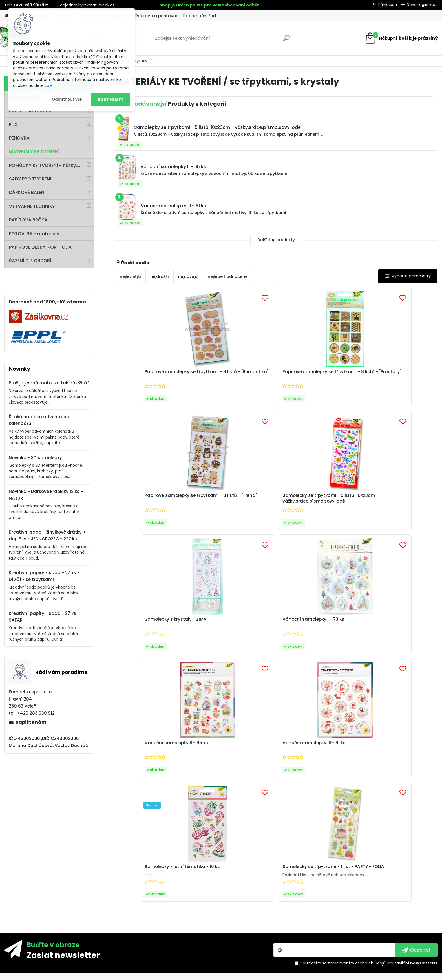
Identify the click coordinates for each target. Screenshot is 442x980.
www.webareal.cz (244, 975)
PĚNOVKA (19, 138)
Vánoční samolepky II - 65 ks (314, 500)
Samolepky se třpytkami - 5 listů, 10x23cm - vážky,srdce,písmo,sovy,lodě (394, 377)
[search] (287, 40)
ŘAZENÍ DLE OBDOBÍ (30, 261)
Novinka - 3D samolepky (35, 458)
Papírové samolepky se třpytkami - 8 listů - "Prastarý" (235, 376)
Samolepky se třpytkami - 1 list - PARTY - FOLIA (316, 627)
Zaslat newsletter (63, 784)
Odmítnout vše (67, 99)
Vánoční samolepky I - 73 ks (232, 500)
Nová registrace (422, 5)
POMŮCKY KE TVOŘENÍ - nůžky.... (45, 165)
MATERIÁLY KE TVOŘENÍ (34, 152)
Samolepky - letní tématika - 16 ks (234, 629)
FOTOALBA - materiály (34, 234)
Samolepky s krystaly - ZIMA (152, 500)
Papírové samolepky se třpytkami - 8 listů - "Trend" (312, 376)
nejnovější (188, 276)
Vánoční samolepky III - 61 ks (395, 500)
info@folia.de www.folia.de (40, 933)
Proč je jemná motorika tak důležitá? (49, 383)
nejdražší (160, 276)
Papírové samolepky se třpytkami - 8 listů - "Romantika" (146, 377)
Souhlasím (111, 99)
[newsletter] (416, 779)
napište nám (31, 722)
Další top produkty (276, 240)
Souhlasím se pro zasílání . (369, 792)
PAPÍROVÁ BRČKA (28, 220)
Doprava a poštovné (157, 16)
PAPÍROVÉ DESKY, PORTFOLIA (40, 247)
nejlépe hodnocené (228, 276)
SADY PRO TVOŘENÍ (30, 179)
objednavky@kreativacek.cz (87, 5)
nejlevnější (130, 276)
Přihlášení (388, 5)
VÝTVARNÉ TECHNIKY (32, 206)
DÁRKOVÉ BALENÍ (27, 192)
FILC (14, 125)
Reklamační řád (200, 16)
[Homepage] (6, 16)
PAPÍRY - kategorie (30, 111)
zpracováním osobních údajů (357, 792)
